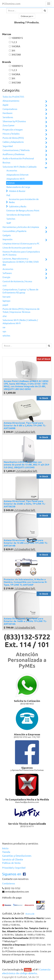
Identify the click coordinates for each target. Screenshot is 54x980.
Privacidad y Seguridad (14, 868)
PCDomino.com (11, 4)
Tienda (6, 852)
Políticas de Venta (11, 863)
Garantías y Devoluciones (17, 856)
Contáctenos (9, 883)
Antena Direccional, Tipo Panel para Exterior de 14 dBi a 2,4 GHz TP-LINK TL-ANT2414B (26, 543)
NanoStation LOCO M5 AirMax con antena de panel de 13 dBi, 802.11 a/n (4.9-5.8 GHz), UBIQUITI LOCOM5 (27, 465)
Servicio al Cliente (13, 859)
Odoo (28, 970)
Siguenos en (12, 874)
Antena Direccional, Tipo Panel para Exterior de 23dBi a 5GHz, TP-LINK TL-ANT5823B (25, 504)
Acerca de (30, 914)
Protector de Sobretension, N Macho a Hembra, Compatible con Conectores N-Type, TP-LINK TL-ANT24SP (25, 582)
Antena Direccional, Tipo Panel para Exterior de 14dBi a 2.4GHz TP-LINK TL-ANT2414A (25, 621)
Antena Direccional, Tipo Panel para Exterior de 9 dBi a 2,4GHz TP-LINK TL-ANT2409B (25, 425)
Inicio (5, 848)
